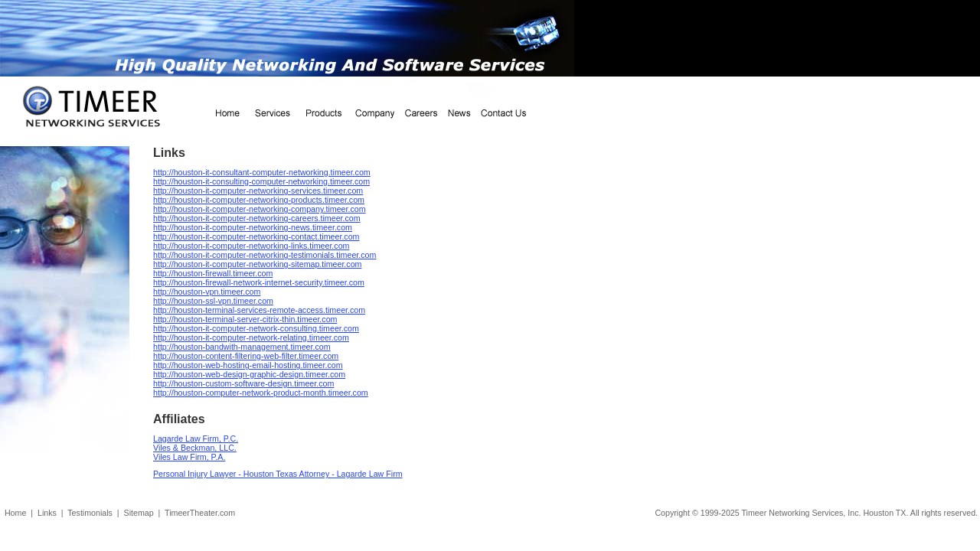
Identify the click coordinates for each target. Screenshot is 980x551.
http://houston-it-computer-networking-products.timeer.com (259, 200)
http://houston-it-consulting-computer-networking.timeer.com (261, 181)
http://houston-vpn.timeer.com (207, 292)
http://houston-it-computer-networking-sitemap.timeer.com (257, 264)
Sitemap (139, 513)
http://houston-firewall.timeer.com (213, 273)
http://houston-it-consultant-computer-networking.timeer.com (262, 172)
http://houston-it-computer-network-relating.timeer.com (251, 337)
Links (47, 513)
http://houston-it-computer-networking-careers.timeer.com (257, 218)
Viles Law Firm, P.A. (189, 457)
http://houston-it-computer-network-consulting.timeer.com (256, 328)
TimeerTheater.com (200, 513)
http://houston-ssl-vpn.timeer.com (213, 301)
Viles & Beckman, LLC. (195, 448)
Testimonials (90, 513)
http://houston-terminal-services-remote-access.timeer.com (259, 310)
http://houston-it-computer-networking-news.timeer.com (253, 227)
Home (15, 513)
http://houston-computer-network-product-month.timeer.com (261, 393)
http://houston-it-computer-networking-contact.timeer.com (256, 236)
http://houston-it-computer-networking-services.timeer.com (258, 191)
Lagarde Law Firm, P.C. (196, 439)
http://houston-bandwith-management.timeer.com (242, 347)
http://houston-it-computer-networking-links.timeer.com (251, 246)
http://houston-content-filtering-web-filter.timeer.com (246, 356)
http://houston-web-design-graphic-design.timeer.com (249, 374)
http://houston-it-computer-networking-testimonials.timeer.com (265, 255)
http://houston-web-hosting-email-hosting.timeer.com (248, 365)
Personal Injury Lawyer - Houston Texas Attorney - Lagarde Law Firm (278, 474)
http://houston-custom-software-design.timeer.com (243, 383)
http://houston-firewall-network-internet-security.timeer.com (259, 282)
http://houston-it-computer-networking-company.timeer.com (260, 209)
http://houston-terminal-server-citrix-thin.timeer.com (245, 319)
